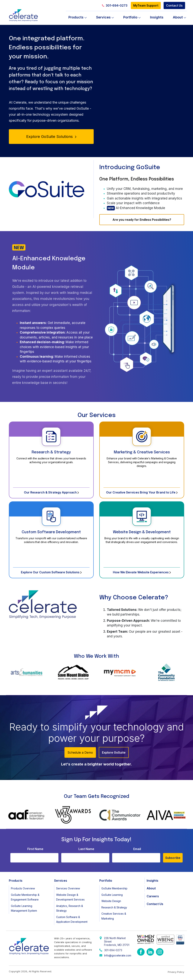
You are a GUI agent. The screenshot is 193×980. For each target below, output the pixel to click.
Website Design (111, 901)
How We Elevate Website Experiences (142, 572)
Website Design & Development (142, 532)
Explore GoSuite (114, 752)
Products (76, 17)
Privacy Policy (176, 972)
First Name (35, 849)
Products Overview (23, 888)
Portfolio (130, 17)
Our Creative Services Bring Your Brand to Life (142, 492)
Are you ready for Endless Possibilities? (142, 220)
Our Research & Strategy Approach (51, 492)
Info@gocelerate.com (118, 955)
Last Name (86, 849)
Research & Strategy (51, 452)
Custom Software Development (51, 532)
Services (103, 17)
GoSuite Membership (114, 888)
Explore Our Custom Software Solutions (51, 572)
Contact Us (174, 5)
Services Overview (68, 888)
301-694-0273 (115, 5)
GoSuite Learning (112, 895)
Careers (153, 896)
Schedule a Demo (80, 752)
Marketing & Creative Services (142, 452)
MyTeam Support (146, 5)
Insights (157, 17)
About (178, 17)
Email (137, 849)
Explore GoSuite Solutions (51, 137)
